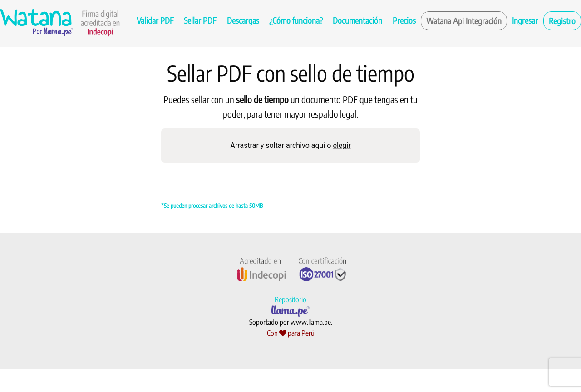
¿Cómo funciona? (296, 20)
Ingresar (525, 20)
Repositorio (290, 299)
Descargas (243, 20)
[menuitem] (155, 21)
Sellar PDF (200, 20)
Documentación (357, 20)
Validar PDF (155, 20)
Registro (562, 21)
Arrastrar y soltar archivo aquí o (290, 145)
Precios (404, 20)
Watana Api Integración (464, 21)
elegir (342, 145)
